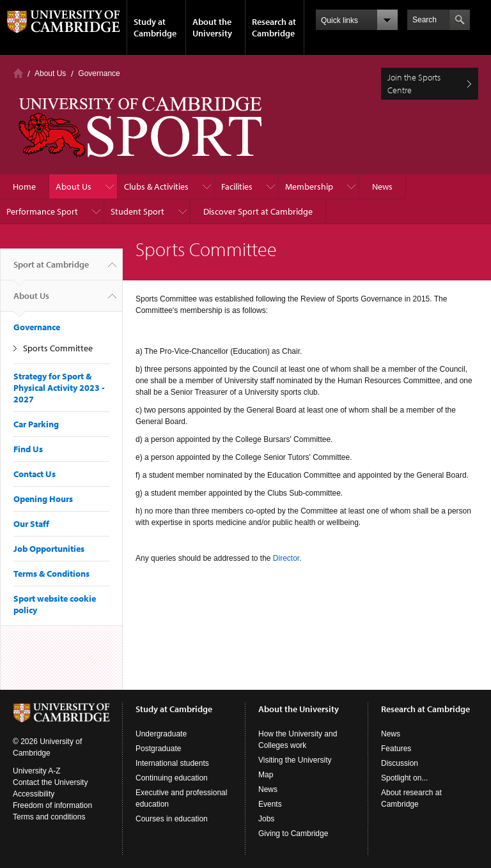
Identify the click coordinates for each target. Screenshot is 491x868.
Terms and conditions (49, 817)
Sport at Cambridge (51, 270)
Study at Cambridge (155, 27)
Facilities (237, 187)
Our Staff (31, 524)
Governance (99, 73)
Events (270, 804)
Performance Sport (42, 211)
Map (266, 775)
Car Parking (36, 424)
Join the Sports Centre (414, 84)
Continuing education (172, 778)
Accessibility (34, 794)
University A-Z (37, 771)
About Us (50, 73)
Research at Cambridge (274, 27)
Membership (309, 187)
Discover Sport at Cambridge (258, 211)
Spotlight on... (404, 778)
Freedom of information (52, 805)
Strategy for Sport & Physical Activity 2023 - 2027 (59, 388)
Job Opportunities (49, 549)
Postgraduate (158, 749)
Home (18, 73)
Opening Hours (43, 499)
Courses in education (172, 819)
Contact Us (35, 474)
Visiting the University (295, 760)
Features (396, 749)
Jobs (266, 819)
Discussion (400, 763)
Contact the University (50, 782)
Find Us (28, 449)
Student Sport (137, 211)
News (382, 187)
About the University (212, 27)
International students (172, 763)
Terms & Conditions (51, 574)
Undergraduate (161, 734)
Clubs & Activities (156, 187)
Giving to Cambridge (293, 834)
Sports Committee (58, 348)
